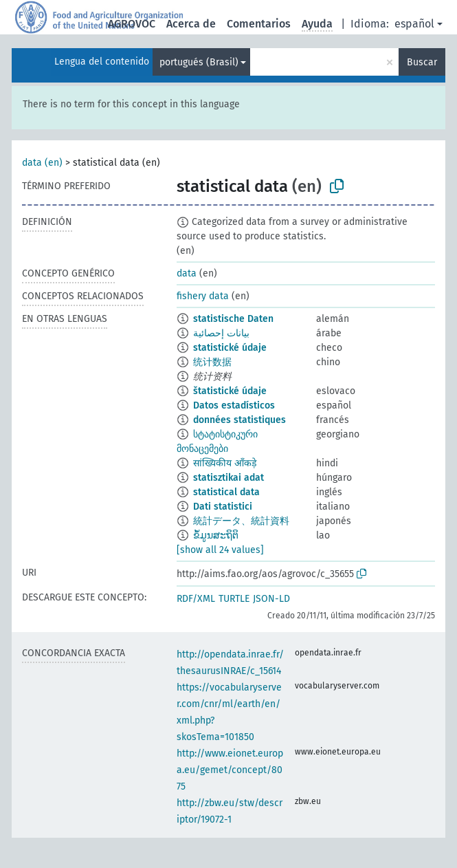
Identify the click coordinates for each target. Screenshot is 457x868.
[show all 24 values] (220, 550)
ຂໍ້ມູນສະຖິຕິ (216, 535)
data (187, 273)
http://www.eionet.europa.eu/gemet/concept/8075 (230, 770)
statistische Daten (233, 319)
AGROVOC (132, 24)
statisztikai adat (228, 478)
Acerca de (191, 24)
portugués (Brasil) (199, 62)
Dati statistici (223, 507)
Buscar (422, 62)
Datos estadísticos (234, 405)
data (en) (42, 163)
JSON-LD (271, 599)
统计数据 (212, 362)
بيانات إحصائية (221, 333)
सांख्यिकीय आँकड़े (225, 463)
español (414, 24)
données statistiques (239, 420)
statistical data (226, 492)
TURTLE (234, 599)
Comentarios (259, 24)
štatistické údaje (230, 391)
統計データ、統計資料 (241, 521)
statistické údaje (230, 348)
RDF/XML (196, 599)
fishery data (203, 296)
